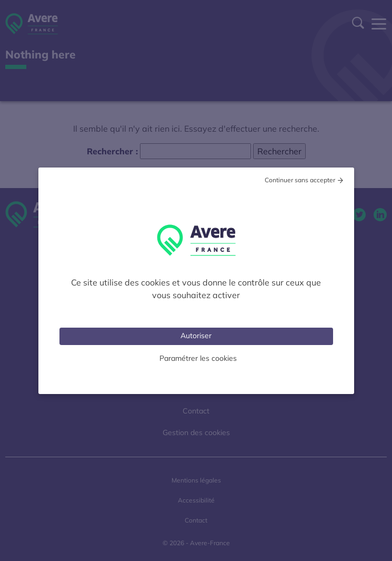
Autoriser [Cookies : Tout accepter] (196, 336)
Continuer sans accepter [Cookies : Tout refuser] (300, 180)
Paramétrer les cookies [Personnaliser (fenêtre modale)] (198, 358)
